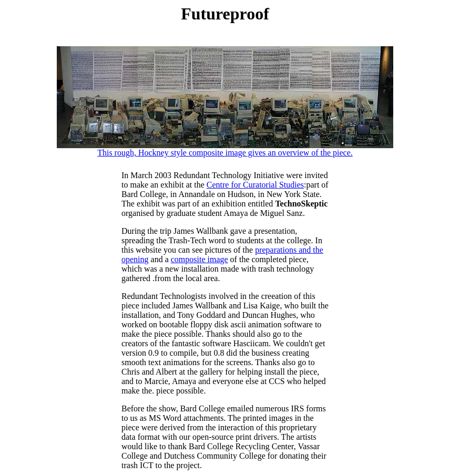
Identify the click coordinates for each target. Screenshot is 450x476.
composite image (200, 259)
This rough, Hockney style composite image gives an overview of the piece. (225, 149)
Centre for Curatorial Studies (255, 185)
